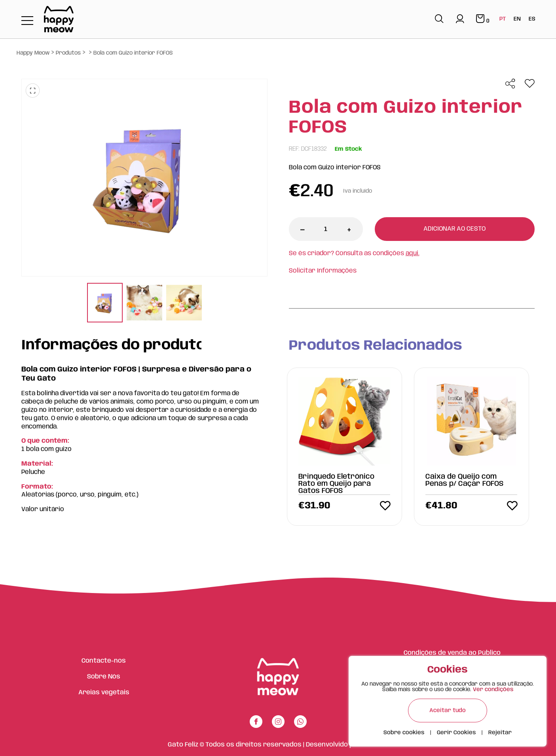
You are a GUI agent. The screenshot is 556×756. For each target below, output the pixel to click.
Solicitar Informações (323, 271)
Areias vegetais (104, 693)
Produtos (68, 53)
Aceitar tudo (448, 711)
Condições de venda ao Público (452, 653)
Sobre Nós (104, 677)
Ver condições (493, 690)
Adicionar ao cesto (454, 229)
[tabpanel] (105, 304)
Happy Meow (33, 53)
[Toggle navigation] (27, 21)
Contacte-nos (104, 661)
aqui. (413, 253)
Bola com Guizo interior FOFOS (133, 53)
